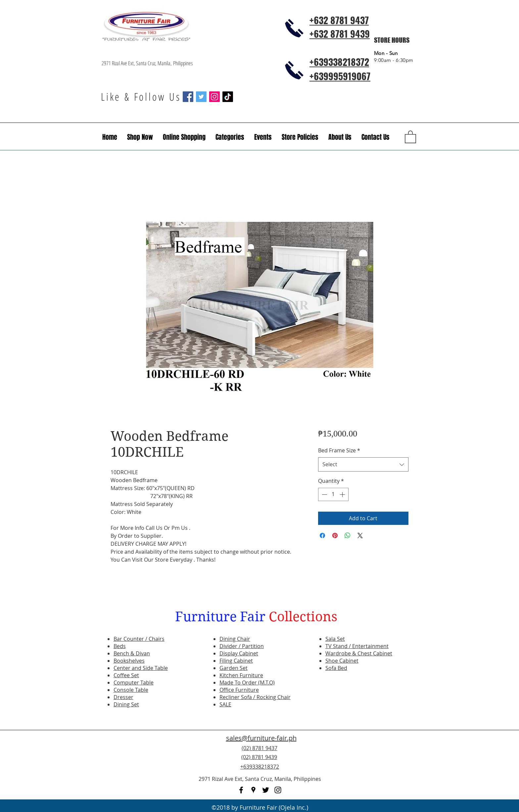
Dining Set (126, 704)
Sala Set (335, 639)
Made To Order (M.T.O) (247, 683)
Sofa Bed (336, 668)
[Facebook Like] (377, 761)
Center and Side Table (141, 668)
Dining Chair (235, 639)
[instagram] (278, 790)
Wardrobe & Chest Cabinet (359, 653)
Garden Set (234, 668)
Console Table (131, 690)
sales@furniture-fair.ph (261, 738)
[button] (263, 137)
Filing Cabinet (236, 661)
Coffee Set (126, 675)
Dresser (123, 697)
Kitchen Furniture (241, 675)
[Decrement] (324, 494)
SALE (225, 704)
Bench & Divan (132, 653)
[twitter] (266, 790)
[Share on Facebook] (322, 535)
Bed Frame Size (339, 450)
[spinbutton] (333, 494)
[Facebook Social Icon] (188, 97)
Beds (120, 646)
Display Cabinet (239, 653)
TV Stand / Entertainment (357, 646)
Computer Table (134, 683)
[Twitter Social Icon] (201, 97)
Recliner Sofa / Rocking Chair (255, 697)
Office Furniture (239, 690)
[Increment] (343, 494)
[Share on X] (360, 535)
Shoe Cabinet (342, 661)
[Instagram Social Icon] (214, 97)
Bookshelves (129, 661)
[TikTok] (228, 97)
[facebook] (241, 790)
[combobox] (363, 464)
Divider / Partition (242, 646)
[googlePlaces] (253, 790)
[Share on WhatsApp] (348, 535)
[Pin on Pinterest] (335, 535)
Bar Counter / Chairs (139, 639)
